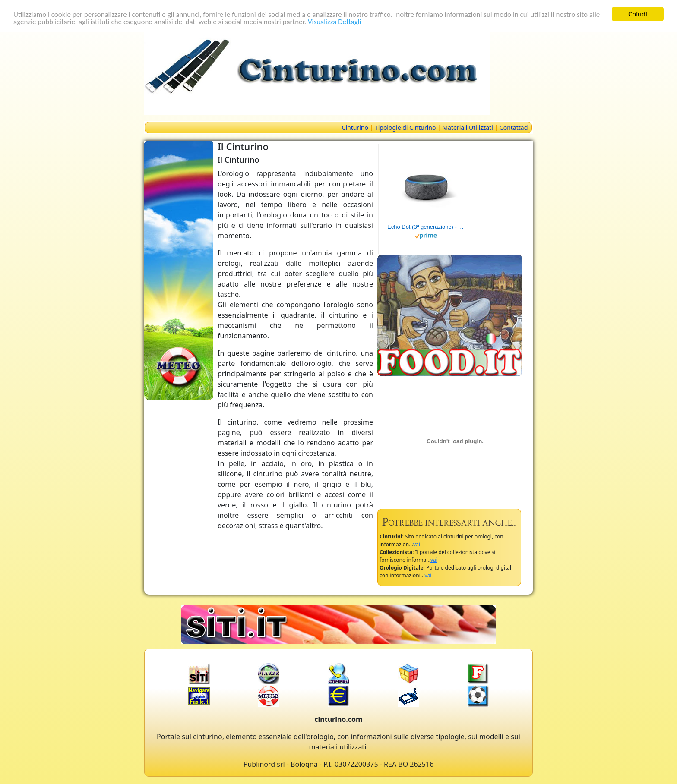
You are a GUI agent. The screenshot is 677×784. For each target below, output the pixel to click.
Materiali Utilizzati (467, 128)
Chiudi (638, 14)
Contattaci (514, 128)
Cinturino (355, 128)
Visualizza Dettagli (335, 21)
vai (417, 544)
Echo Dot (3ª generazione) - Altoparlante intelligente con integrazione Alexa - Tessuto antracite (426, 227)
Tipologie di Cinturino (405, 128)
